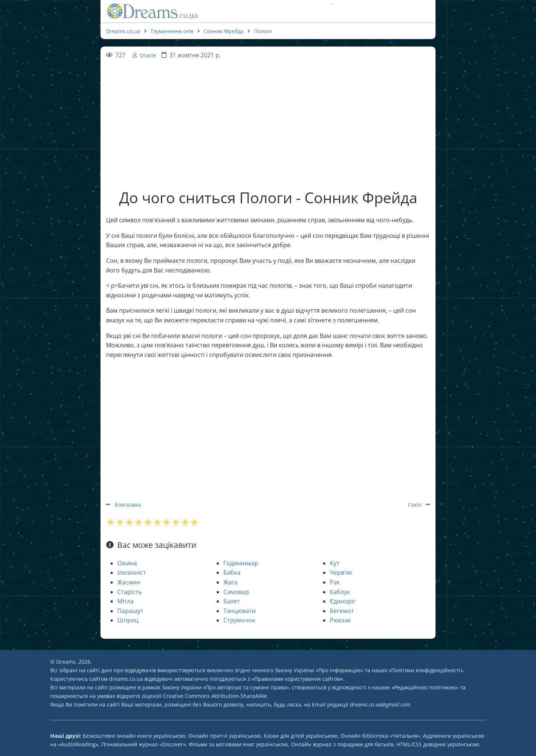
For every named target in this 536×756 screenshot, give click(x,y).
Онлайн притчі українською (225, 736)
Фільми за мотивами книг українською (238, 744)
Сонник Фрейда (224, 31)
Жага (230, 582)
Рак (335, 582)
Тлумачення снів (172, 31)
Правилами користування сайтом (297, 679)
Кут (335, 563)
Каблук (340, 592)
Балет (232, 601)
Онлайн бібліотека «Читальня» (380, 736)
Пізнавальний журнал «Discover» (143, 744)
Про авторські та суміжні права (246, 687)
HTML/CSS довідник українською (438, 744)
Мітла (125, 601)
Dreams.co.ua (123, 31)
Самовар (236, 592)
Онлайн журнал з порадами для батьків (342, 744)
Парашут (130, 611)
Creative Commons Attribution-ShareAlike (215, 696)
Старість (130, 592)
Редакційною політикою (425, 687)
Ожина (127, 563)
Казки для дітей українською (301, 736)
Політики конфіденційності (426, 670)
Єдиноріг (343, 601)
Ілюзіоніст (132, 572)
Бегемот (342, 611)
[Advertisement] (268, 112)
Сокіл (419, 505)
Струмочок (239, 620)
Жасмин (129, 582)
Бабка (232, 572)
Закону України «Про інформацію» (319, 670)
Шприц (128, 620)
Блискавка (124, 505)
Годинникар (241, 563)
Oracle (148, 55)
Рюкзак (340, 620)
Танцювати (240, 611)
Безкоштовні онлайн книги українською (134, 736)
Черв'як (341, 572)
